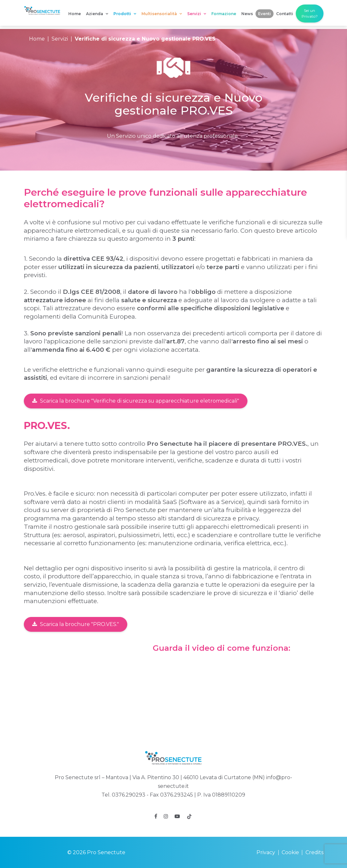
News (247, 14)
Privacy (266, 852)
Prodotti (125, 14)
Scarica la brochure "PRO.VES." (76, 624)
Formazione (224, 14)
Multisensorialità (162, 14)
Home (75, 14)
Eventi (265, 14)
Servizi (197, 14)
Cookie (290, 852)
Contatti (285, 14)
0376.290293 (129, 795)
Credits (314, 852)
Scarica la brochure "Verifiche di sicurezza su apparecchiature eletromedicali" (136, 401)
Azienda (97, 14)
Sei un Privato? (310, 13)
